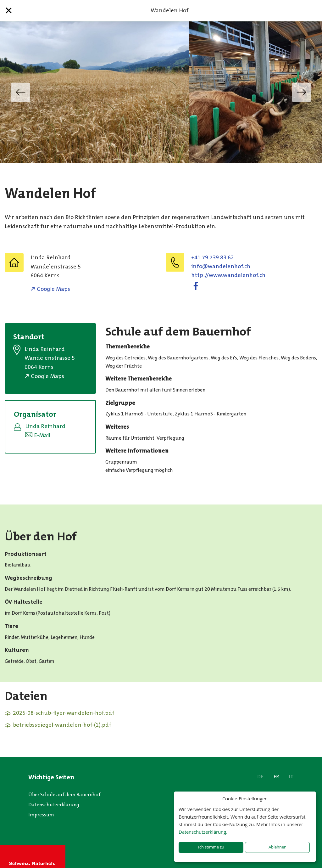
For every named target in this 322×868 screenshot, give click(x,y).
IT (291, 777)
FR (276, 777)
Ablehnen (278, 847)
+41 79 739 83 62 (213, 257)
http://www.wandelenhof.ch (228, 275)
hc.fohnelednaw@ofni (221, 266)
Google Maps (53, 289)
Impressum (41, 815)
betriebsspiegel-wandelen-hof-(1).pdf (62, 725)
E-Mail (42, 435)
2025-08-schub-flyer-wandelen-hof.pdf (64, 713)
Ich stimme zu (211, 847)
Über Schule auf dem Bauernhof (64, 795)
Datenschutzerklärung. (203, 832)
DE (260, 777)
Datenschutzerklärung (54, 805)
